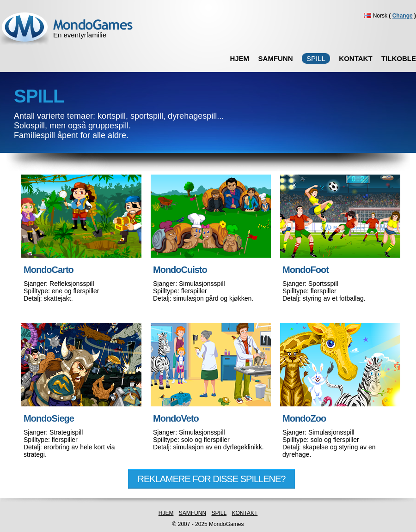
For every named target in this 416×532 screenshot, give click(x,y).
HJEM (239, 58)
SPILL (219, 513)
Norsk (395, 16)
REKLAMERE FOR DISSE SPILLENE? (211, 479)
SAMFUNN (276, 58)
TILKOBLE (399, 58)
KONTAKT (355, 58)
